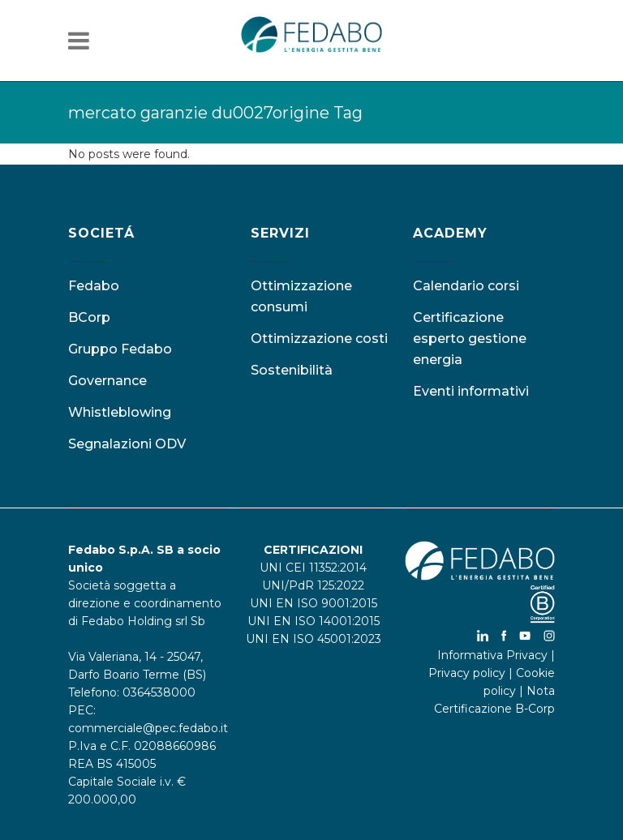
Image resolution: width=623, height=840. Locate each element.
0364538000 (159, 692)
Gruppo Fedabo (120, 349)
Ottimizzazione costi (319, 339)
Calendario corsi (466, 286)
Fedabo (94, 286)
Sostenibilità (292, 370)
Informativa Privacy (492, 655)
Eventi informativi (471, 391)
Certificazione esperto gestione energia (470, 339)
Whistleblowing (120, 412)
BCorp (89, 317)
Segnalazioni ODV (127, 444)
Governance (107, 381)
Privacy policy (467, 673)
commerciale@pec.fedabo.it (148, 728)
